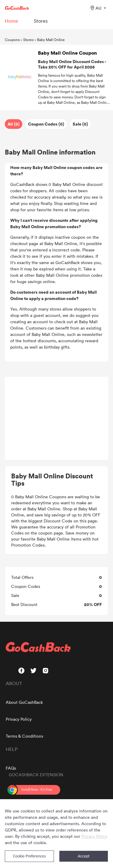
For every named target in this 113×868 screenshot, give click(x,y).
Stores (28, 40)
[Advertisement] (57, 418)
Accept (84, 856)
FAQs (11, 768)
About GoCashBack (24, 702)
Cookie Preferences (29, 856)
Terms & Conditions (24, 736)
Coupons (12, 40)
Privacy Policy (19, 719)
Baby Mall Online (51, 40)
